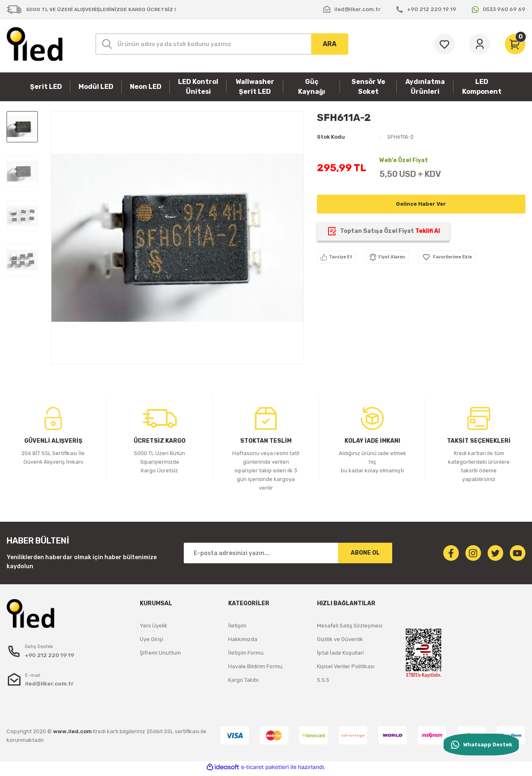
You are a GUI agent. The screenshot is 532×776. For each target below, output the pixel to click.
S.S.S (323, 680)
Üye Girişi (152, 639)
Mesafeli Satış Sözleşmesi (350, 626)
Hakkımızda (243, 639)
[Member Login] (480, 44)
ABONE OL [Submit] (365, 553)
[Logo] (35, 44)
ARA (330, 44)
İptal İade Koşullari (340, 653)
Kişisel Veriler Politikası (346, 666)
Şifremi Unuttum (160, 653)
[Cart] (515, 44)
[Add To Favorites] (470, 257)
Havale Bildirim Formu (255, 666)
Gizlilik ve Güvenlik (340, 639)
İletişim (237, 626)
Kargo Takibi (243, 680)
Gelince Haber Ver (421, 204)
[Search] (222, 44)
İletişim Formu (246, 653)
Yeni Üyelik (154, 626)
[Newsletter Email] (288, 553)
